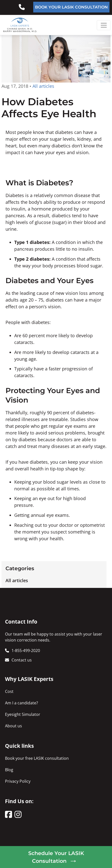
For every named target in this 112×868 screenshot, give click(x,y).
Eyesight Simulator (23, 714)
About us (13, 726)
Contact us (22, 660)
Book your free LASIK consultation (37, 758)
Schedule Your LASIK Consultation (56, 857)
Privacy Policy (18, 781)
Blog (9, 770)
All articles (17, 580)
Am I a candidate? (21, 703)
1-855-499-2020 (26, 651)
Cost (9, 691)
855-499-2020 (25, 5)
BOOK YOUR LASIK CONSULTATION (71, 7)
